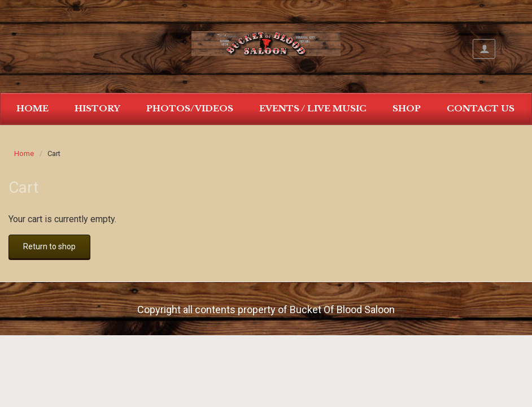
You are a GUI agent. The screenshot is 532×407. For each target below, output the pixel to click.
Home (32, 108)
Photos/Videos (190, 108)
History (97, 108)
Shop (407, 108)
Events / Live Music (313, 108)
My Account (484, 49)
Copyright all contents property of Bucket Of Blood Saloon (266, 309)
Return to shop (49, 246)
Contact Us (481, 108)
